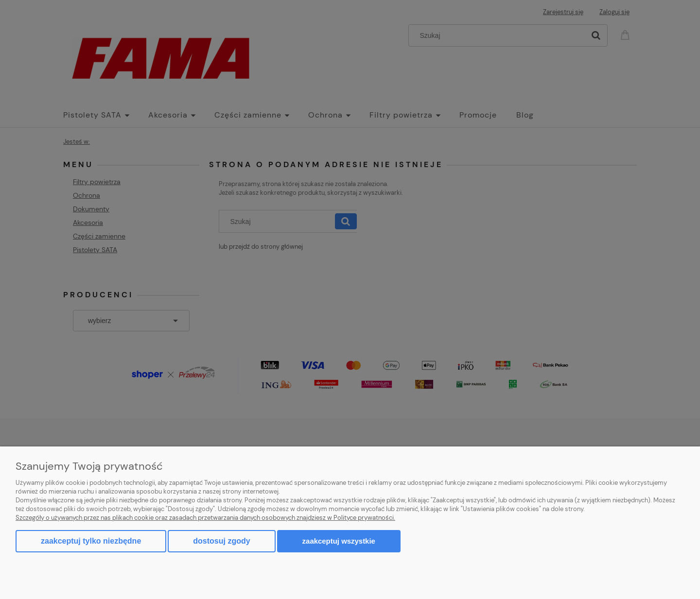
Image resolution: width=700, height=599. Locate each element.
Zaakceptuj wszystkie (339, 541)
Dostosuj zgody (221, 541)
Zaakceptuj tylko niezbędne (91, 541)
